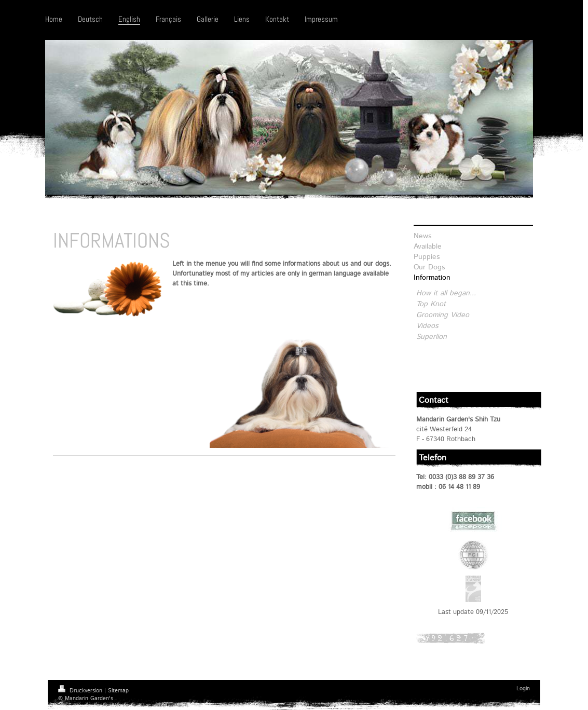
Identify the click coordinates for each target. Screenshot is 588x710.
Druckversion (81, 691)
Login (523, 689)
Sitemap (118, 691)
